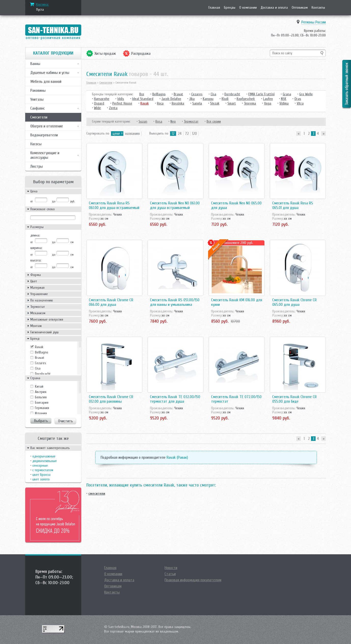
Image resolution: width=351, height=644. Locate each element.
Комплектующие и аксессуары (45, 155)
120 (194, 134)
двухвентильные (45, 461)
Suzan (143, 121)
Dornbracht (43, 374)
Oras (298, 99)
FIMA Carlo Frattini (261, 94)
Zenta (113, 108)
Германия (42, 408)
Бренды (230, 8)
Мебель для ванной (46, 82)
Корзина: (42, 5)
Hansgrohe (102, 99)
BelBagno (42, 352)
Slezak (215, 103)
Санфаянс (38, 108)
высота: (36, 260)
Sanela (197, 103)
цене (116, 134)
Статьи (170, 574)
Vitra (300, 103)
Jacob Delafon (171, 99)
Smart (232, 103)
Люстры (37, 166)
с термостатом (43, 470)
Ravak (39, 347)
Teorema (250, 103)
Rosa (159, 121)
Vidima (284, 103)
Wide (97, 108)
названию (132, 134)
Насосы (36, 144)
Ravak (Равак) (177, 457)
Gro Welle (306, 94)
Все (142, 94)
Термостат (191, 121)
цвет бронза (41, 475)
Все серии (214, 121)
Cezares (40, 363)
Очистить (65, 421)
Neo (173, 121)
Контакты (318, 8)
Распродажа (141, 54)
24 (180, 134)
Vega (268, 103)
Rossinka (178, 103)
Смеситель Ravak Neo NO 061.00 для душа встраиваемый (175, 205)
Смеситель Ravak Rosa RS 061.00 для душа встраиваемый (114, 205)
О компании (248, 8)
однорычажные (44, 456)
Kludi (225, 99)
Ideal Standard (143, 99)
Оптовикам (300, 8)
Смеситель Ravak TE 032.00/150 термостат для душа (175, 399)
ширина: (36, 248)
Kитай (39, 386)
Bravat (40, 358)
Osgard (99, 103)
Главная (214, 8)
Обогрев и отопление (47, 126)
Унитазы (37, 99)
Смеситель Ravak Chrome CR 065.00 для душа (294, 302)
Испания (41, 413)
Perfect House (122, 103)
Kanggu (208, 99)
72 (187, 134)
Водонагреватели (44, 135)
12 (173, 134)
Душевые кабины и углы (50, 73)
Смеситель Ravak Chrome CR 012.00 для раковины (111, 399)
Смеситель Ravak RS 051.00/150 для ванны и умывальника (175, 302)
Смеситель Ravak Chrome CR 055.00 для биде (294, 399)
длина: (35, 235)
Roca (160, 103)
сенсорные (40, 465)
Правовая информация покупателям (193, 580)
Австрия (41, 392)
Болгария (42, 403)
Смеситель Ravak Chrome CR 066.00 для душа (111, 302)
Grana (287, 94)
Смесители (39, 117)
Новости (171, 568)
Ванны (35, 64)
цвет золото (41, 479)
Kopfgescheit (246, 99)
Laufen (268, 99)
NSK (284, 99)
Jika (192, 99)
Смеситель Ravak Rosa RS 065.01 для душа (293, 205)
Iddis (121, 99)
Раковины (38, 90)
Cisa (38, 368)
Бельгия (41, 397)
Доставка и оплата (274, 8)
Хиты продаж (105, 54)
